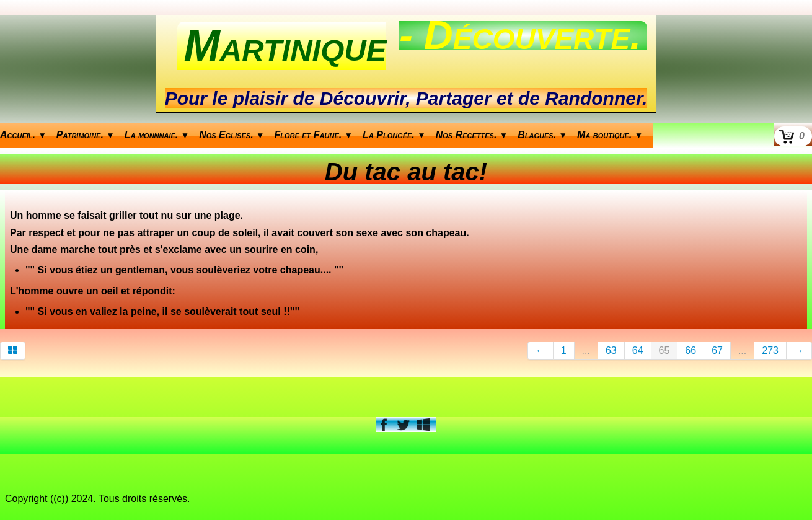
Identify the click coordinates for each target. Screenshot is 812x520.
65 (664, 350)
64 (638, 350)
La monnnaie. (157, 135)
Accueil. (23, 135)
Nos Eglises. (232, 135)
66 (691, 350)
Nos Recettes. (472, 135)
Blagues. (542, 135)
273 (770, 350)
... (586, 350)
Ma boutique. (610, 135)
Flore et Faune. (314, 135)
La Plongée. (394, 135)
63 (611, 350)
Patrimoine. (86, 135)
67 (717, 350)
